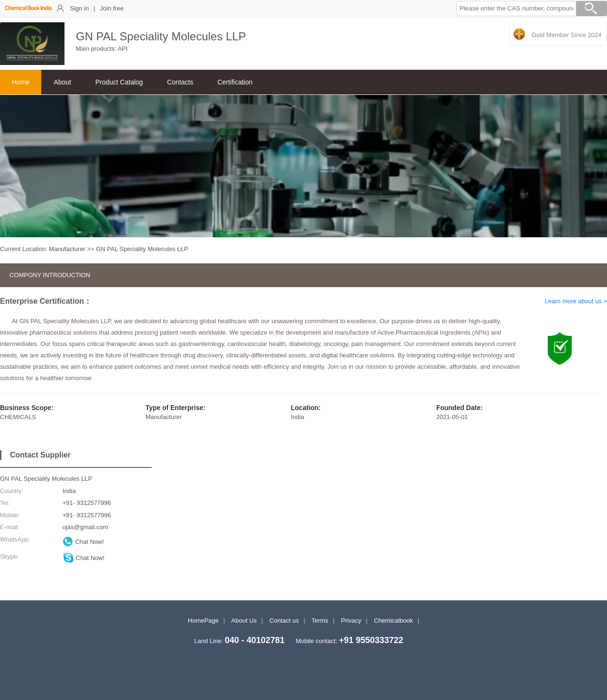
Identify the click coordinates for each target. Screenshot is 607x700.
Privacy (351, 621)
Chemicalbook (393, 621)
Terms (320, 621)
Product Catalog (119, 82)
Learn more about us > (576, 301)
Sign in (80, 8)
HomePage (203, 621)
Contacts (180, 82)
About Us (244, 621)
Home (21, 82)
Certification (235, 82)
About (62, 82)
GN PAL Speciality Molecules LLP (46, 479)
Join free (112, 8)
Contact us (284, 621)
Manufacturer (67, 249)
